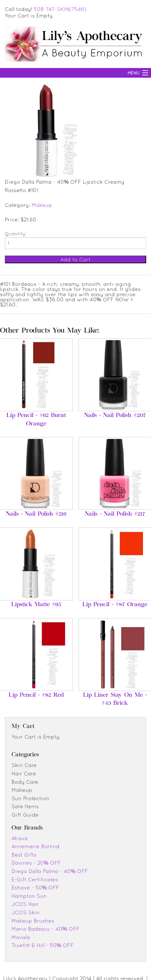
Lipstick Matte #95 (36, 605)
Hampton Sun (29, 896)
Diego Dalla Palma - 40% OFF (50, 871)
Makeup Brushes (33, 921)
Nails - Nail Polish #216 (36, 514)
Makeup (42, 205)
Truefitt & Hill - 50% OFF (43, 945)
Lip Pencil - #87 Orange (115, 605)
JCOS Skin (26, 912)
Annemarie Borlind (36, 846)
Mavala (21, 937)
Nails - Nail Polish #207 (115, 416)
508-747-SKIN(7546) (60, 9)
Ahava (20, 838)
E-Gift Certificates (35, 879)
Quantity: (15, 234)
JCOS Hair (25, 904)
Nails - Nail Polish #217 (115, 514)
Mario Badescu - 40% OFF (46, 929)
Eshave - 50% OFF (35, 888)
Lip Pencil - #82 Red (36, 695)
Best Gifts (24, 855)
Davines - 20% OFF (36, 863)
